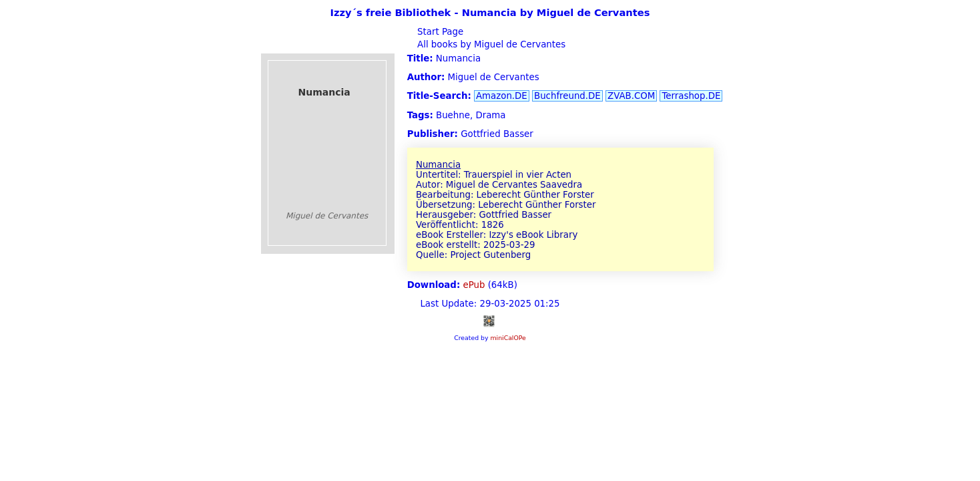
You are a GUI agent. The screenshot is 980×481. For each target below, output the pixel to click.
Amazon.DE (502, 96)
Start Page (439, 32)
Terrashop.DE (691, 96)
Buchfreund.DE (567, 96)
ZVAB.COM (631, 96)
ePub (474, 285)
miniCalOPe (508, 338)
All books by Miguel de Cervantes (490, 44)
